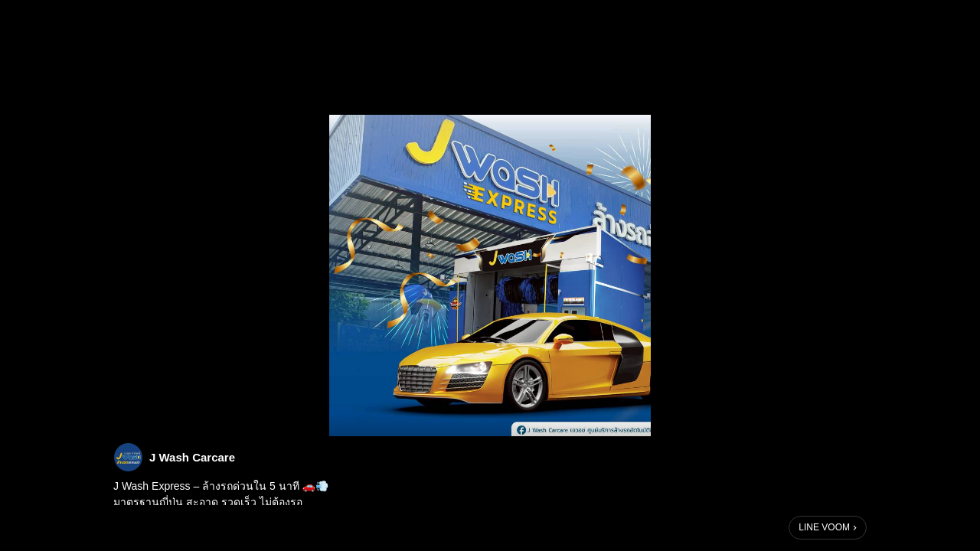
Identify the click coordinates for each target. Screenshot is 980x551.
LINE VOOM (824, 527)
